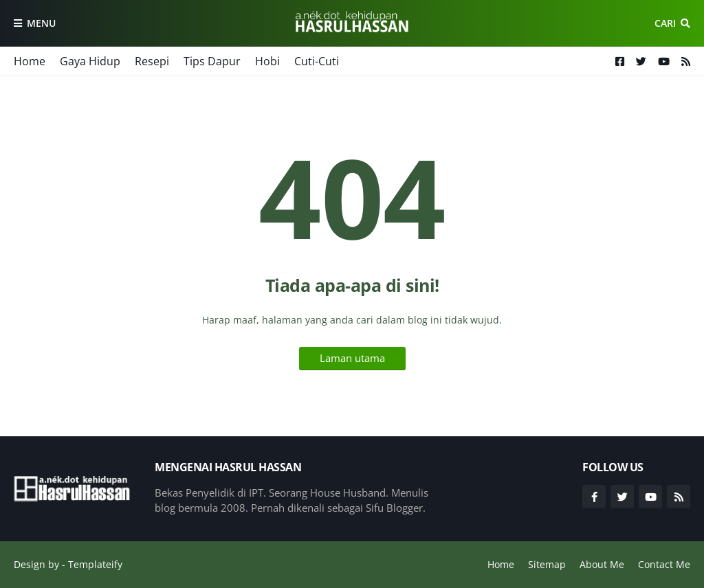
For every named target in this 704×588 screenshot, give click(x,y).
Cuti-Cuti (317, 61)
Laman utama (352, 358)
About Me (602, 564)
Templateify (95, 564)
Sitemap (547, 564)
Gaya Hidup (90, 61)
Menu (41, 23)
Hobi (267, 61)
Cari (665, 23)
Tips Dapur (212, 61)
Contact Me (664, 564)
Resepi (152, 61)
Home (30, 61)
